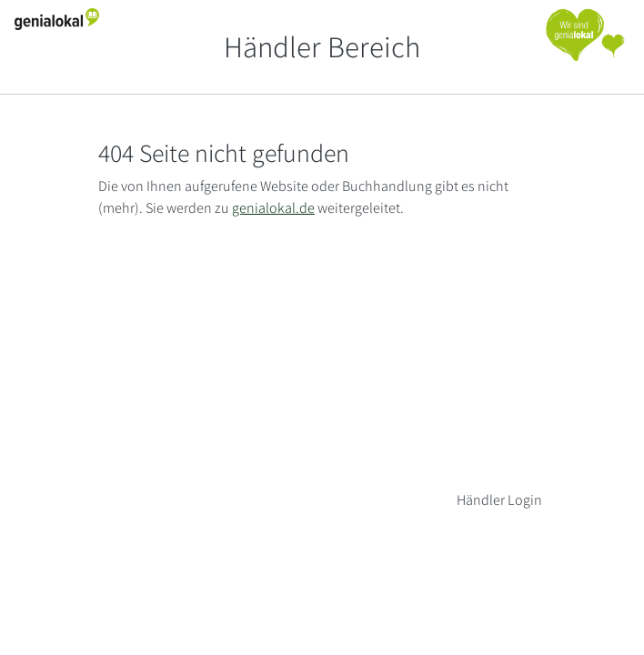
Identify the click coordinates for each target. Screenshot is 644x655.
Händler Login (499, 500)
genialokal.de (273, 208)
